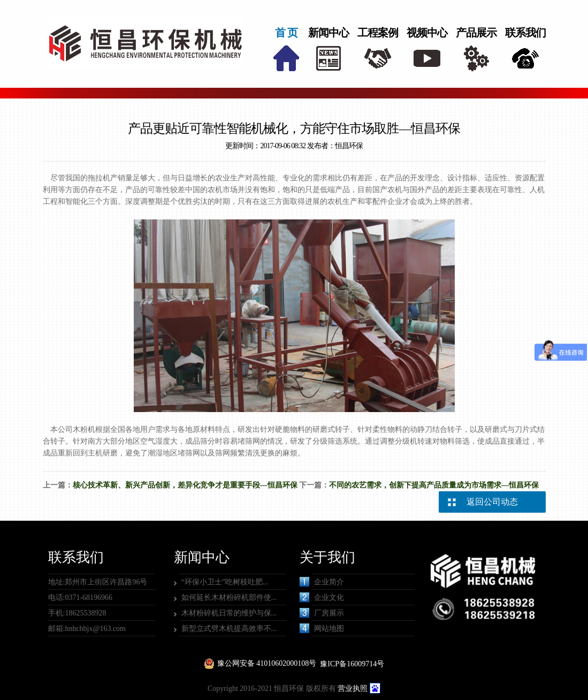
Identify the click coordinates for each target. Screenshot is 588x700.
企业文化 (322, 597)
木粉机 (84, 429)
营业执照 (353, 688)
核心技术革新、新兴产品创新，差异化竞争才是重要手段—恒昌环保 (185, 485)
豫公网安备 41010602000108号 (267, 663)
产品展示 (476, 33)
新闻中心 (329, 33)
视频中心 (427, 33)
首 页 (286, 33)
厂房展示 (322, 613)
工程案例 (378, 33)
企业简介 (322, 582)
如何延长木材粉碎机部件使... (229, 598)
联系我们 (525, 33)
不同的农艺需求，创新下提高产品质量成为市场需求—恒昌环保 (434, 485)
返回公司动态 (492, 502)
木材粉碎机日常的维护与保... (229, 613)
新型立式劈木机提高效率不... (229, 629)
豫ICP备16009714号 (352, 664)
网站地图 (322, 628)
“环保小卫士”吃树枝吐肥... (225, 582)
